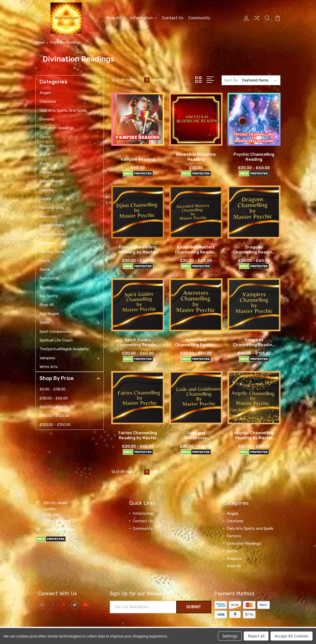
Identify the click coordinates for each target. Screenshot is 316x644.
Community (199, 18)
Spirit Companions (55, 331)
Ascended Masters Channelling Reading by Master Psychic (196, 252)
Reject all (256, 636)
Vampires (47, 358)
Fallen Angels (51, 181)
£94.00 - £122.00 (54, 416)
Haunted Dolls (52, 208)
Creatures (48, 101)
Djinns (45, 137)
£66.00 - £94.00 (54, 407)
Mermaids (48, 243)
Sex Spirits (49, 296)
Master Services (53, 234)
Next (159, 80)
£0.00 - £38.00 (52, 389)
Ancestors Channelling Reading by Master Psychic (196, 345)
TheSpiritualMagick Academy (64, 349)
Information (144, 18)
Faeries (46, 172)
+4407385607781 (58, 530)
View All (234, 566)
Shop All (115, 18)
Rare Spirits (49, 278)
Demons (47, 119)
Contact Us (173, 18)
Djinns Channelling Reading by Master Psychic (138, 252)
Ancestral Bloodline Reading (196, 157)
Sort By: (231, 80)
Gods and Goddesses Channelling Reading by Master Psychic (196, 440)
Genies (45, 199)
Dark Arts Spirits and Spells (63, 110)
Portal (45, 269)
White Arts (49, 367)
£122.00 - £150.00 (55, 425)
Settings (230, 636)
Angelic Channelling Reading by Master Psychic (254, 438)
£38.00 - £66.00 (54, 398)
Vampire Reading (138, 159)
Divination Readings (57, 128)
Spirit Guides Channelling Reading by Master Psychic (138, 345)
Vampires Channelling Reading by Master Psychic (254, 345)
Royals (45, 287)
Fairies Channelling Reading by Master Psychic (138, 438)
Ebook (45, 154)
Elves (44, 163)
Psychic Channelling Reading (254, 157)
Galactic (46, 190)
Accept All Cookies (291, 636)
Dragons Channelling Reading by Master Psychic (254, 252)
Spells (44, 322)
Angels (45, 93)
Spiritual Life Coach (56, 340)
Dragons (47, 146)
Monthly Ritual (52, 252)
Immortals (48, 216)
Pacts (45, 261)
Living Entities (52, 225)
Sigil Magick (49, 314)
